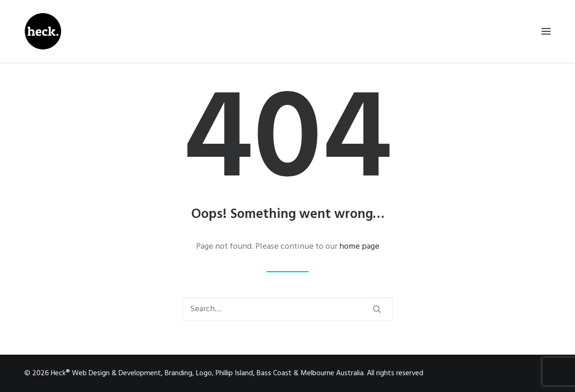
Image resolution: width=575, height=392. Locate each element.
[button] (377, 309)
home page (359, 247)
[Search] (287, 309)
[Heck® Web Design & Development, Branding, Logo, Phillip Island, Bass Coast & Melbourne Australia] (43, 31)
